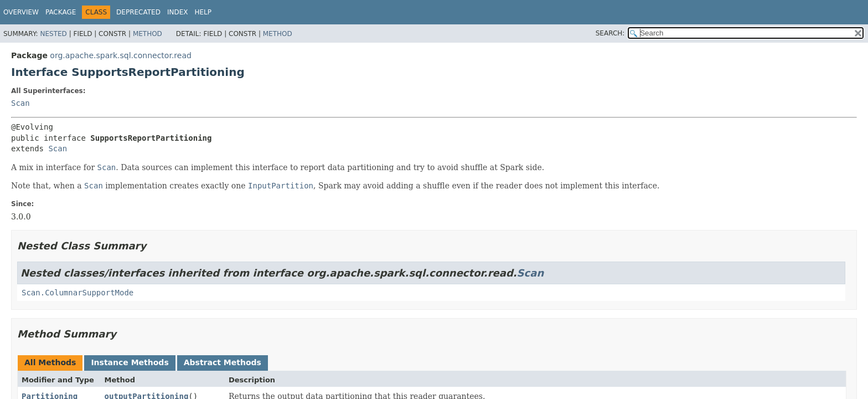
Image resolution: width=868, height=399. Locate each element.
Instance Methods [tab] (130, 362)
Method (148, 34)
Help (203, 12)
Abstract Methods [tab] (223, 362)
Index (178, 12)
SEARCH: (610, 33)
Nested (53, 34)
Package (61, 12)
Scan (20, 103)
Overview (21, 12)
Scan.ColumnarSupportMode (77, 293)
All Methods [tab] (50, 362)
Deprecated (138, 12)
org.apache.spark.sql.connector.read (121, 55)
